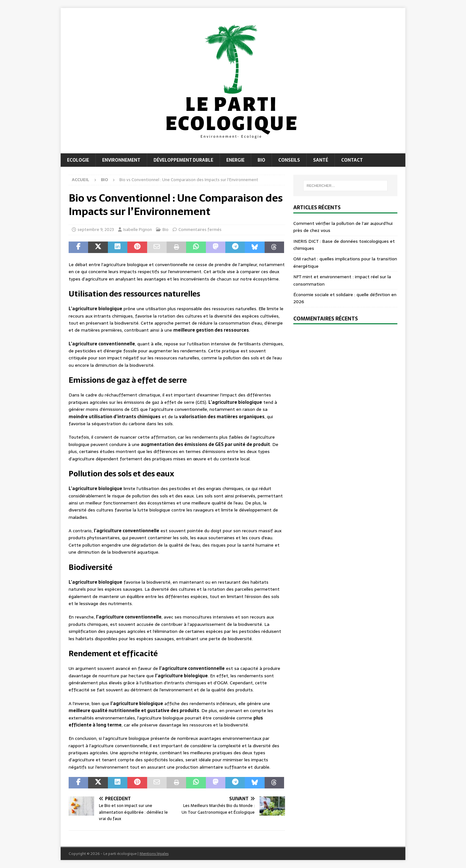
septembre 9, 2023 (96, 230)
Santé (321, 160)
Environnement (121, 160)
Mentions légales (154, 854)
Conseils (289, 160)
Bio (261, 160)
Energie (235, 160)
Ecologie (78, 160)
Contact (352, 160)
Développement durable (183, 160)
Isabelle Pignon (138, 230)
